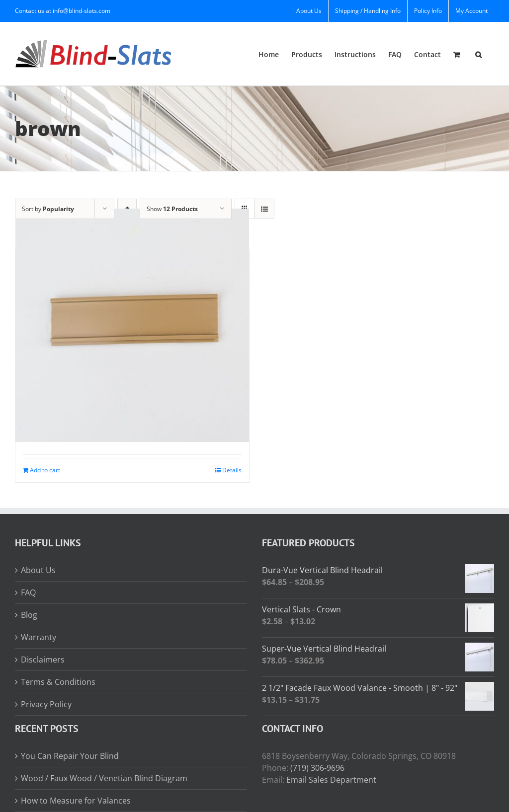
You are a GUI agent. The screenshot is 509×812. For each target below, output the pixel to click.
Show (172, 209)
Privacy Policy (46, 704)
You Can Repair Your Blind (70, 756)
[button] (478, 54)
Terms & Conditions (58, 682)
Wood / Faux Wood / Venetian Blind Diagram (104, 778)
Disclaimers (43, 660)
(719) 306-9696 (317, 768)
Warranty (39, 637)
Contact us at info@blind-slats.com (63, 11)
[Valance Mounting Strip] (132, 325)
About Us (38, 570)
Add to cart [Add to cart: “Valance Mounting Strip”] (45, 470)
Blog (29, 615)
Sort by (48, 209)
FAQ (28, 592)
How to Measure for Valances (76, 801)
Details (232, 470)
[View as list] (264, 209)
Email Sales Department (331, 780)
